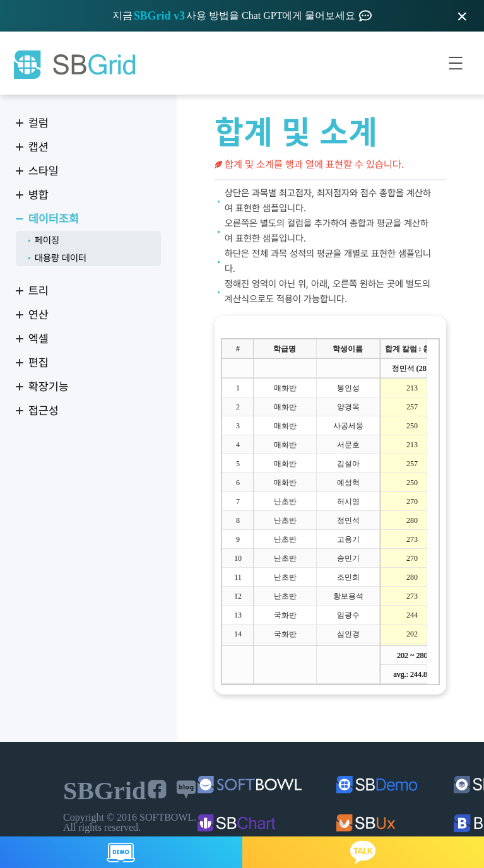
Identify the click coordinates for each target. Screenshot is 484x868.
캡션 (38, 147)
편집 (38, 362)
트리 (38, 290)
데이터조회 (54, 219)
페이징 (47, 240)
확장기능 (49, 386)
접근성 (44, 410)
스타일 (44, 171)
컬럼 (38, 123)
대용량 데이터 (61, 258)
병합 (38, 195)
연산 (38, 314)
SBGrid (74, 65)
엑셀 (38, 338)
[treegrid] (330, 512)
